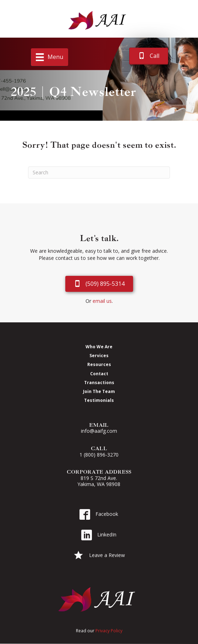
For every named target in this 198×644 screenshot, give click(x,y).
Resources (99, 364)
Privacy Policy (109, 631)
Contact (99, 373)
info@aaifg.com (99, 431)
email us (102, 301)
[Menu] (49, 57)
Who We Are (99, 346)
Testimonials (99, 400)
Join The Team (99, 391)
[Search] (99, 173)
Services (99, 355)
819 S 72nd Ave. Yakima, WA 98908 (99, 481)
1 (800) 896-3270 (99, 455)
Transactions (99, 382)
